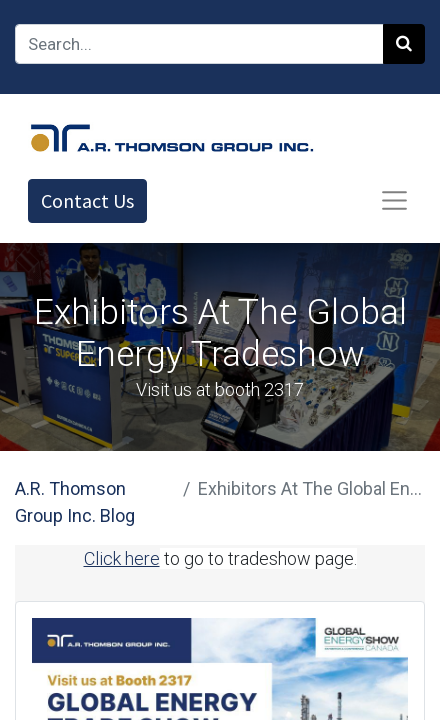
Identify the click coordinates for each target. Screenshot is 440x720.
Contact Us (87, 200)
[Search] (404, 44)
